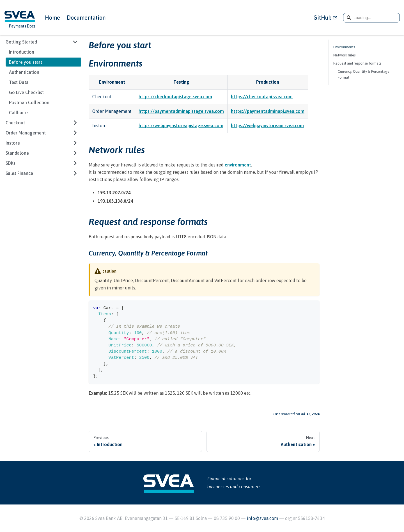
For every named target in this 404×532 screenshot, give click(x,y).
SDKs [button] (11, 163)
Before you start (26, 62)
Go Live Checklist (26, 92)
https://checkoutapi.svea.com (262, 97)
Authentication (24, 72)
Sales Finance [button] (19, 173)
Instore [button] (13, 143)
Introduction (22, 52)
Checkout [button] (15, 123)
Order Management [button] (26, 133)
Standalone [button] (17, 153)
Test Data (19, 82)
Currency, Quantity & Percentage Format (364, 74)
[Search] (371, 18)
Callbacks (19, 113)
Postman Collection (29, 102)
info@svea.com (263, 518)
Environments (344, 47)
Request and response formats (357, 63)
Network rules (344, 55)
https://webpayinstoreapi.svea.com (267, 125)
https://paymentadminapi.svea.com (268, 111)
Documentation (86, 18)
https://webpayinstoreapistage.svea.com (181, 125)
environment (238, 165)
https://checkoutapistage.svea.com (175, 97)
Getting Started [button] (21, 42)
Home (52, 18)
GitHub (325, 18)
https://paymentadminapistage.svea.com (181, 111)
